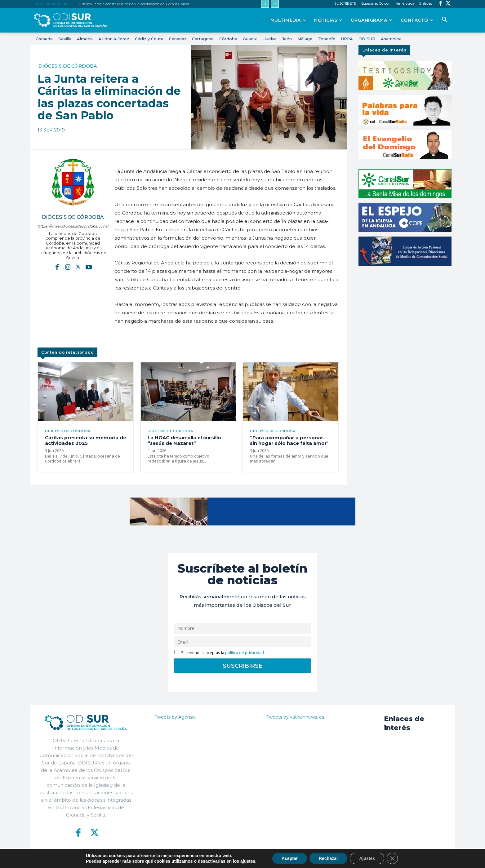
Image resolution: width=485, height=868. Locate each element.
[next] (275, 4)
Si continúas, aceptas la (219, 653)
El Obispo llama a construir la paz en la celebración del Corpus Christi (133, 4)
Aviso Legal (317, 858)
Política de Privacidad (277, 858)
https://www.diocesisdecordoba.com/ (73, 226)
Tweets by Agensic (175, 717)
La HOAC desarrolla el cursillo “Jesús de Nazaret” (184, 440)
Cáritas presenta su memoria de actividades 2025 (86, 440)
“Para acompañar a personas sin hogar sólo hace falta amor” (290, 440)
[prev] (265, 4)
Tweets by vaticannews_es (295, 717)
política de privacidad (245, 653)
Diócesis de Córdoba (68, 66)
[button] (445, 20)
